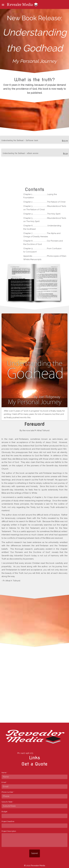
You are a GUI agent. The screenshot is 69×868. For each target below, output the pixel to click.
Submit (34, 853)
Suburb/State (7, 802)
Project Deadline (8, 821)
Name (4, 773)
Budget (4, 812)
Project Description (9, 831)
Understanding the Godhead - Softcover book (20, 140)
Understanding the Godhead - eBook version (20, 153)
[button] (3, 5)
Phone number (8, 792)
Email (4, 782)
